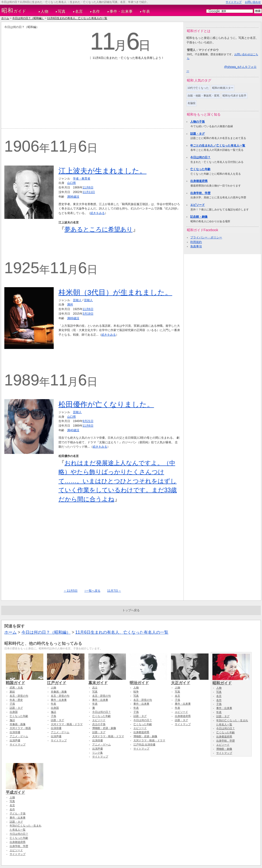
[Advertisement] (46, 74)
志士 (95, 687)
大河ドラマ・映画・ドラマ (67, 724)
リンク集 (98, 753)
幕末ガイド (107, 681)
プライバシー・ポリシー (206, 237)
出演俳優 (15, 732)
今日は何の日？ (200, 157)
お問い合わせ (253, 2)
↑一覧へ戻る (92, 591)
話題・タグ (197, 134)
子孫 (12, 704)
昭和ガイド (231, 681)
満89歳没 (73, 318)
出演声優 (15, 740)
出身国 (14, 712)
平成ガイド (25, 790)
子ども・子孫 (18, 813)
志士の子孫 (99, 724)
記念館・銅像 (199, 217)
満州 (70, 305)
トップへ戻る (131, 610)
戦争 (136, 692)
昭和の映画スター (223, 88)
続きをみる (98, 213)
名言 (79, 11)
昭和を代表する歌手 (234, 96)
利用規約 (196, 242)
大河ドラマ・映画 (20, 728)
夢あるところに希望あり (99, 229)
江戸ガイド (66, 681)
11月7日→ (114, 591)
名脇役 (192, 103)
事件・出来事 (121, 11)
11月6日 (88, 187)
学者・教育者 (82, 179)
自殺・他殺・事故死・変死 (203, 96)
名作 (96, 11)
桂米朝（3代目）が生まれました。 (115, 292)
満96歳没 (73, 197)
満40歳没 (73, 430)
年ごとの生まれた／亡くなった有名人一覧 (218, 146)
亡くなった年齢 (200, 169)
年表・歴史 (16, 700)
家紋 (12, 692)
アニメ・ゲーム (19, 736)
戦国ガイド (25, 681)
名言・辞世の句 (19, 696)
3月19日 (88, 314)
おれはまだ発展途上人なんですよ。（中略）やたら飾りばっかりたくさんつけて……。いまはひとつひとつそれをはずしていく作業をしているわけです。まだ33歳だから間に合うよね (118, 481)
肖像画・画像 (18, 724)
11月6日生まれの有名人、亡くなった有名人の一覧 (77, 18)
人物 (45, 11)
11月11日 (89, 192)
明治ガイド (148, 681)
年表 (146, 11)
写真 (62, 11)
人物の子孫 (197, 122)
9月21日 (88, 421)
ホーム (5, 18)
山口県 (72, 183)
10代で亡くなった (198, 88)
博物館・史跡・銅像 (104, 728)
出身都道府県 (199, 181)
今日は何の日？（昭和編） (28, 18)
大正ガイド (190, 681)
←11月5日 (71, 591)
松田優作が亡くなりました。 (106, 404)
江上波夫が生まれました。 (103, 171)
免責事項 (196, 246)
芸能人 (77, 300)
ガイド (14, 11)
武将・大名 (16, 687)
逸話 (12, 720)
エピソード (197, 205)
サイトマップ (234, 2)
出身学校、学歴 (200, 193)
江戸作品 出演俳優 (144, 744)
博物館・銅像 (224, 749)
